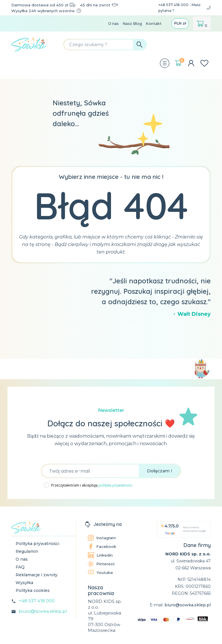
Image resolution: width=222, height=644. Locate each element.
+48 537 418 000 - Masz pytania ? (183, 8)
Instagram (103, 537)
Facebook (102, 546)
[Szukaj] (122, 44)
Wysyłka (24, 582)
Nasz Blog (130, 23)
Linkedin (101, 555)
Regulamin (27, 551)
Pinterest (102, 564)
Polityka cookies (33, 590)
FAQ (20, 567)
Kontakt (152, 23)
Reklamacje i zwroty (37, 575)
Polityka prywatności (37, 543)
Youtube (101, 572)
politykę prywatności (115, 485)
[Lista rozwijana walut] (180, 23)
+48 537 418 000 (37, 600)
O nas (111, 23)
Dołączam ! (159, 470)
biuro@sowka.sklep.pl (43, 611)
